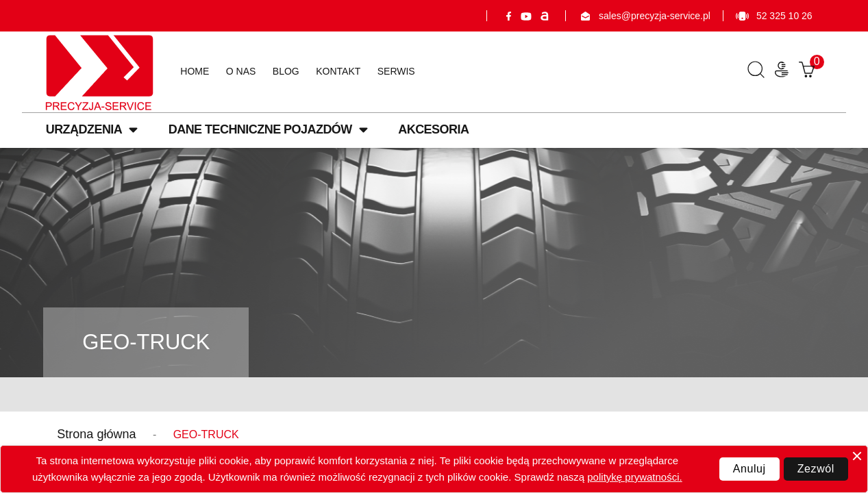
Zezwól (816, 469)
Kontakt (338, 71)
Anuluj (749, 469)
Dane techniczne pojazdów (268, 129)
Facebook (508, 16)
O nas (241, 71)
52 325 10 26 (774, 16)
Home (195, 71)
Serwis (396, 71)
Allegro (544, 16)
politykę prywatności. (634, 477)
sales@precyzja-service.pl (644, 16)
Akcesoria (433, 129)
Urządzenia (92, 129)
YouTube (526, 16)
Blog (286, 71)
